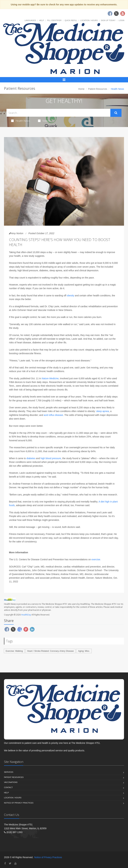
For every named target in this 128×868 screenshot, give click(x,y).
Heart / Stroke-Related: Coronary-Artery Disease (50, 651)
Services (9, 772)
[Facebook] (5, 863)
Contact (8, 787)
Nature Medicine (50, 378)
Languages (30, 20)
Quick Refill (71, 20)
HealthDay (26, 615)
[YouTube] (15, 863)
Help (42, 20)
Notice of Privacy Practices (19, 803)
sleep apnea (102, 411)
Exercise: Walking (14, 651)
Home (81, 89)
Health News (21, 121)
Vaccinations (11, 782)
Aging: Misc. (84, 651)
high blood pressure (51, 458)
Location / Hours (89, 20)
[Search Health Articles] (58, 113)
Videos (44, 121)
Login (121, 20)
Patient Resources (98, 89)
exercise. (96, 559)
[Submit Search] (116, 113)
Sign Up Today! (108, 20)
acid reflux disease (53, 415)
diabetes (31, 458)
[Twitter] (10, 863)
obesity (70, 296)
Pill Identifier (54, 20)
